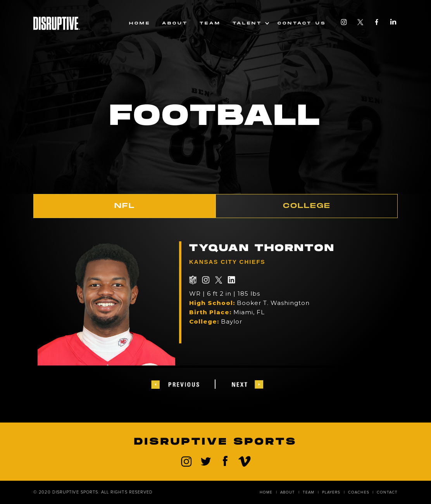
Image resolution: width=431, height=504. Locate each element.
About (175, 23)
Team (309, 492)
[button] (249, 23)
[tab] (124, 206)
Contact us (302, 23)
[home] (57, 22)
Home (140, 23)
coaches (359, 492)
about (288, 492)
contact (387, 492)
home (266, 492)
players (331, 492)
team (210, 23)
